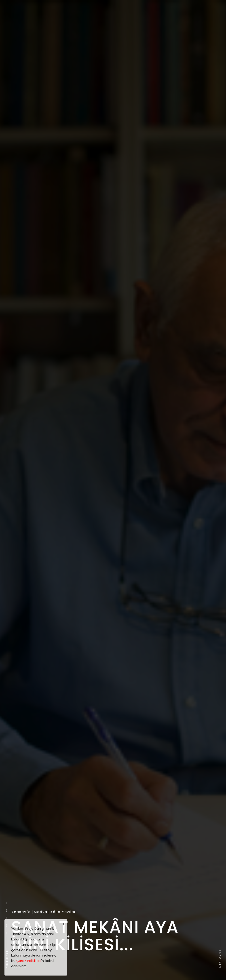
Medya (41, 912)
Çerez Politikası (29, 961)
